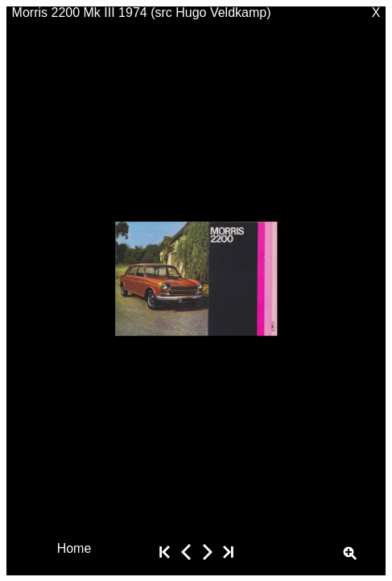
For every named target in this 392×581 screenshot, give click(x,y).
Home (74, 548)
